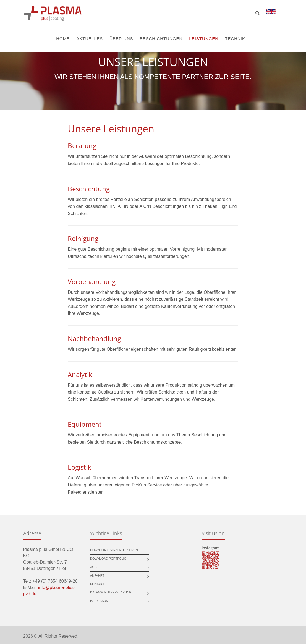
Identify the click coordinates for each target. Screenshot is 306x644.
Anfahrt (97, 575)
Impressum (99, 601)
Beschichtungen (161, 39)
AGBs (94, 567)
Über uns (121, 39)
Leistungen (204, 39)
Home (63, 39)
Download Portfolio (108, 559)
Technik (235, 39)
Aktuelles (90, 39)
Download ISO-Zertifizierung (115, 550)
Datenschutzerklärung (111, 592)
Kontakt (97, 584)
